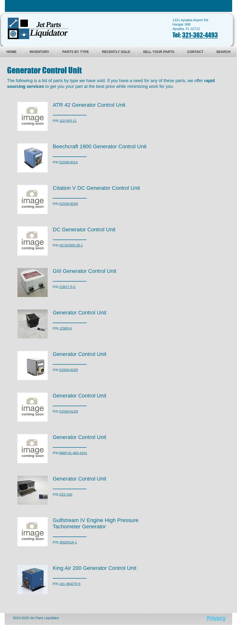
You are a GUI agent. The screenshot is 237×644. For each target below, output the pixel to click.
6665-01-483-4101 (73, 453)
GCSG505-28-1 (71, 245)
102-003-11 (68, 121)
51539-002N (69, 204)
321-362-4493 (200, 35)
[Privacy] (216, 618)
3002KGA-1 (68, 542)
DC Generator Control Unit (84, 230)
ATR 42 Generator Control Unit (89, 105)
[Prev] (87, 608)
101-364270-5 (70, 584)
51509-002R (69, 370)
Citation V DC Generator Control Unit (96, 188)
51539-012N (69, 411)
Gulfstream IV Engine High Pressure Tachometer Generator (96, 523)
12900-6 (65, 328)
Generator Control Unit (79, 313)
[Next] (145, 608)
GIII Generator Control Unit (85, 271)
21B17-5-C (67, 287)
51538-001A (68, 162)
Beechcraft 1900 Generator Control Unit (100, 146)
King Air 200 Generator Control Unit (95, 568)
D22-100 (66, 495)
